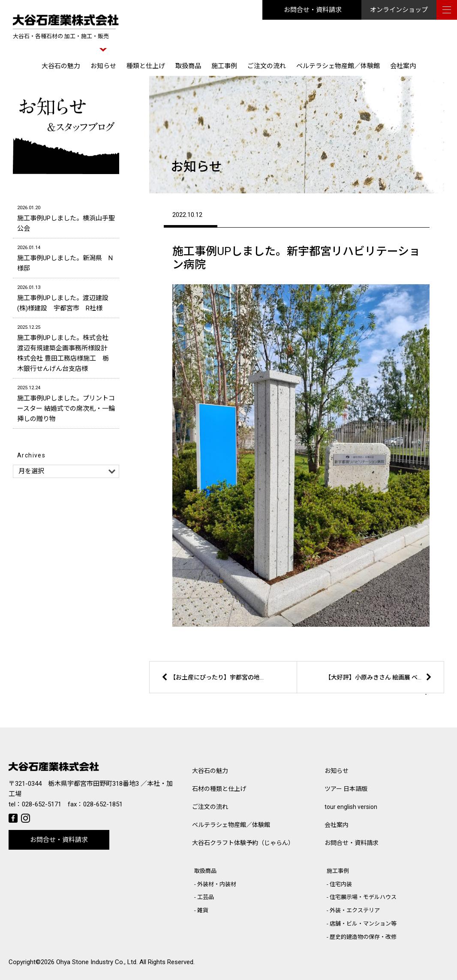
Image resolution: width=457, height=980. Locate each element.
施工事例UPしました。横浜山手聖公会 (66, 218)
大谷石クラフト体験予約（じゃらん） (243, 843)
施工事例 (224, 66)
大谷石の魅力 (61, 66)
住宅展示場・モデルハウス (363, 897)
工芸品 (206, 897)
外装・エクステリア (355, 910)
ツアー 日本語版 (346, 789)
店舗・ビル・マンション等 (363, 924)
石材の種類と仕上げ (219, 789)
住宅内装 (341, 884)
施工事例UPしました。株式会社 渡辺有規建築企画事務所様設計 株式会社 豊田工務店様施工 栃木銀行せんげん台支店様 (66, 347)
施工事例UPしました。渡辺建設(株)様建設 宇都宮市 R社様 (66, 297)
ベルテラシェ (231, 825)
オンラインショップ (399, 10)
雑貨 (203, 910)
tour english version (351, 807)
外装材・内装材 (217, 884)
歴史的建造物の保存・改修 (363, 937)
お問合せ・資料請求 (313, 10)
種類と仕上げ (146, 66)
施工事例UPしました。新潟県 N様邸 (66, 257)
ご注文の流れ (267, 66)
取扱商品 (188, 66)
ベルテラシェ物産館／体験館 (338, 66)
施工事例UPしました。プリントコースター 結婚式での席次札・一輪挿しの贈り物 (66, 403)
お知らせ (103, 66)
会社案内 (403, 66)
